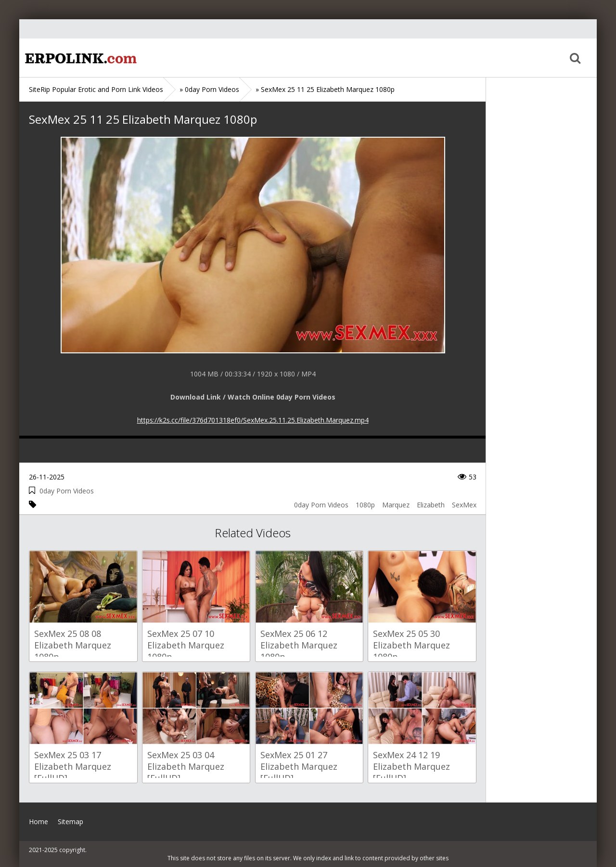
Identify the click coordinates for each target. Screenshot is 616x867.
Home (79, 58)
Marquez (396, 505)
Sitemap (71, 822)
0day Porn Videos (67, 491)
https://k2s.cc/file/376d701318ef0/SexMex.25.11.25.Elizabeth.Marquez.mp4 (253, 420)
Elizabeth (431, 505)
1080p (365, 505)
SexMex (464, 505)
